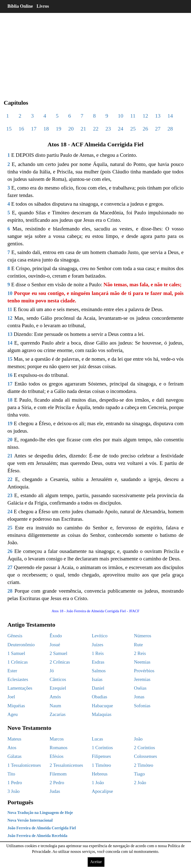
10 (121, 116)
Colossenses (145, 756)
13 (158, 116)
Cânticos (58, 679)
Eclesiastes (18, 679)
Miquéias (16, 706)
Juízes (97, 645)
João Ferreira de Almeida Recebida (37, 836)
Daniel (98, 688)
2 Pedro (57, 783)
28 (170, 129)
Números (143, 636)
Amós (55, 697)
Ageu (13, 714)
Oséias (140, 688)
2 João (140, 783)
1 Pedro (15, 783)
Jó (52, 671)
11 (133, 116)
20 (71, 129)
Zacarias (58, 714)
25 (133, 129)
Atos (12, 748)
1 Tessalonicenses (24, 765)
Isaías (97, 679)
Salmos (99, 671)
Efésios (57, 756)
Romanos (59, 748)
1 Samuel (16, 653)
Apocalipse (102, 791)
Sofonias (142, 706)
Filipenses (101, 756)
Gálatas (15, 756)
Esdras (98, 662)
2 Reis (140, 653)
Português (20, 802)
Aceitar (96, 862)
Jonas (139, 697)
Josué (55, 645)
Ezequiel (58, 688)
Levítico (100, 636)
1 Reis (98, 653)
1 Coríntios (102, 748)
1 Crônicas (18, 662)
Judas (55, 791)
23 (108, 129)
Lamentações (20, 688)
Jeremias (142, 679)
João (138, 739)
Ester (12, 671)
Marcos (57, 739)
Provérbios (144, 671)
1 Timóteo (101, 765)
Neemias (142, 662)
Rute (138, 645)
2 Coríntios (144, 748)
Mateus (14, 739)
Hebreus (100, 774)
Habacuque (102, 706)
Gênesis (15, 636)
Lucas (97, 739)
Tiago (139, 774)
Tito (11, 774)
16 (21, 129)
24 (121, 129)
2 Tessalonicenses (66, 765)
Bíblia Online (20, 6)
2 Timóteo (144, 765)
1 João (98, 783)
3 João (14, 791)
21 (83, 129)
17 (34, 129)
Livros (43, 6)
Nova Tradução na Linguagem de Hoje (40, 813)
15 (9, 129)
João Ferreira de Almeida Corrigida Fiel (42, 828)
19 (59, 129)
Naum (55, 706)
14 (170, 116)
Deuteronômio (21, 645)
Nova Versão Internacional (30, 820)
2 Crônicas (60, 662)
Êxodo (56, 636)
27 (158, 129)
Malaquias (102, 714)
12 (145, 116)
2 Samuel (58, 653)
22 (96, 129)
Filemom (58, 774)
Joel (11, 697)
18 (46, 129)
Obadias (99, 697)
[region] (95, 52)
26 (145, 129)
